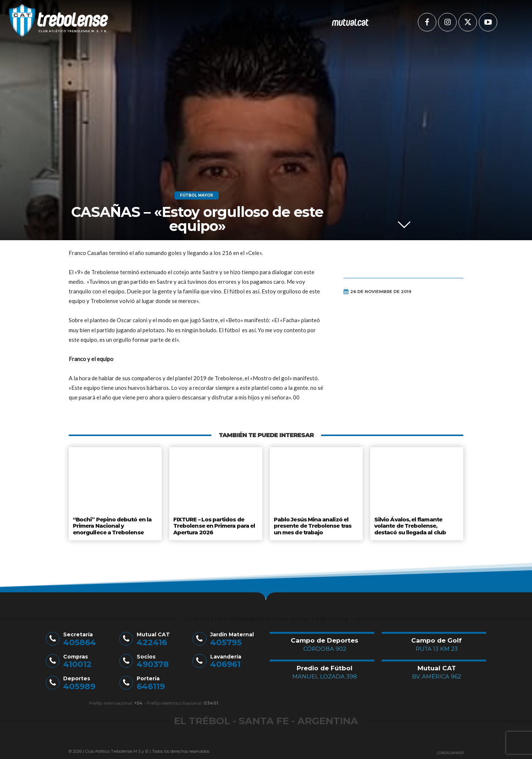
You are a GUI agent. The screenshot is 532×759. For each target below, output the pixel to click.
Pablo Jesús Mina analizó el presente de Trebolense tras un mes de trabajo (313, 525)
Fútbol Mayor (197, 195)
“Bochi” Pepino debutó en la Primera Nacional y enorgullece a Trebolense (115, 525)
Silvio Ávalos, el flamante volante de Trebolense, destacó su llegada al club (410, 525)
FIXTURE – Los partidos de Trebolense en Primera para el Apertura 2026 (214, 525)
